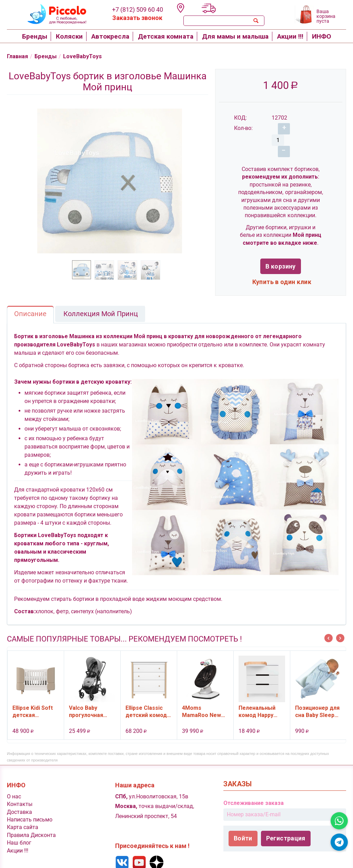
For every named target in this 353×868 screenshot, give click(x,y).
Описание (30, 304)
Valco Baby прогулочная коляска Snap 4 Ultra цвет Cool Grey (89, 702)
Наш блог (19, 833)
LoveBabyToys (88, 57)
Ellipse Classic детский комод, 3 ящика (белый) (148, 702)
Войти (243, 828)
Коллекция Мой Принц (101, 304)
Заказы (238, 774)
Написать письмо (30, 810)
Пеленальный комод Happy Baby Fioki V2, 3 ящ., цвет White (259, 702)
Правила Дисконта (31, 825)
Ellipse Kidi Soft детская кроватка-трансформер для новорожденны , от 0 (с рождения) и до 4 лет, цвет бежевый (35, 702)
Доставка (19, 802)
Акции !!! (18, 841)
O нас (14, 786)
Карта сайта (23, 817)
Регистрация (286, 828)
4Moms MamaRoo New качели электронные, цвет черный (201, 702)
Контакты (20, 794)
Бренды (49, 57)
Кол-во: (243, 129)
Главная (19, 57)
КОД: (240, 118)
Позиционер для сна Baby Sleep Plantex (317, 702)
